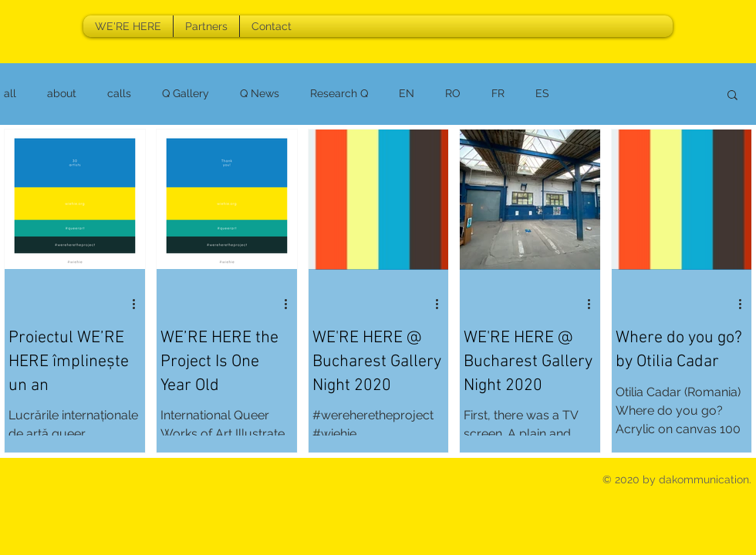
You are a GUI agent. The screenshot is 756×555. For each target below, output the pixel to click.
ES (542, 93)
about (62, 93)
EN (407, 93)
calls (119, 93)
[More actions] (139, 304)
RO (453, 93)
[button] (732, 96)
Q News (260, 93)
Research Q (339, 93)
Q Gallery (186, 93)
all (10, 93)
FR (498, 93)
